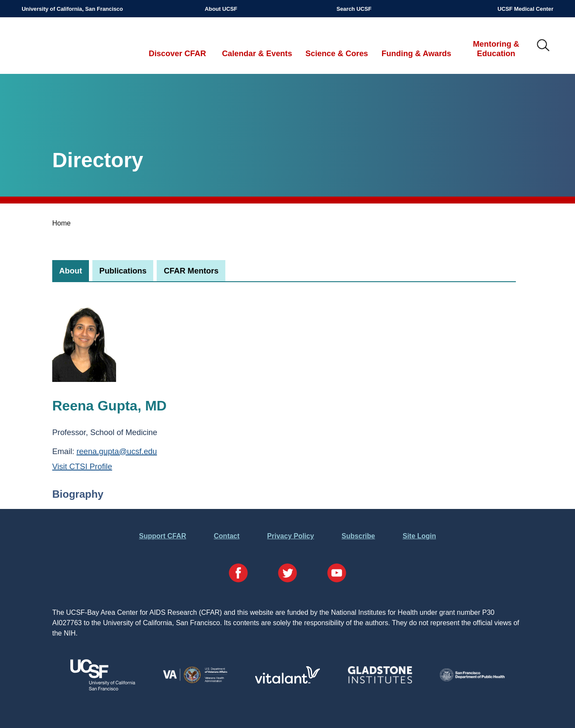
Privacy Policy (291, 536)
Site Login (419, 536)
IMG (543, 46)
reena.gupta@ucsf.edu (117, 451)
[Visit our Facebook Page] (238, 574)
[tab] (71, 271)
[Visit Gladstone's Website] (380, 682)
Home (62, 223)
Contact (227, 536)
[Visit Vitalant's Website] (287, 681)
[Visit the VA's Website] (195, 682)
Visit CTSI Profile (82, 466)
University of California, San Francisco (72, 9)
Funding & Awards (416, 53)
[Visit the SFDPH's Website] (472, 679)
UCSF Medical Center (525, 9)
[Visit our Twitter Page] (287, 574)
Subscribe (358, 536)
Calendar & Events (257, 53)
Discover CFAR (177, 53)
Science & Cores (336, 53)
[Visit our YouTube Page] (337, 574)
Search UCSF (354, 9)
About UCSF (221, 9)
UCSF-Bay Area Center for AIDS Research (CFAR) (67, 46)
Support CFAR (163, 536)
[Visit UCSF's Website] (103, 688)
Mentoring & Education (496, 49)
